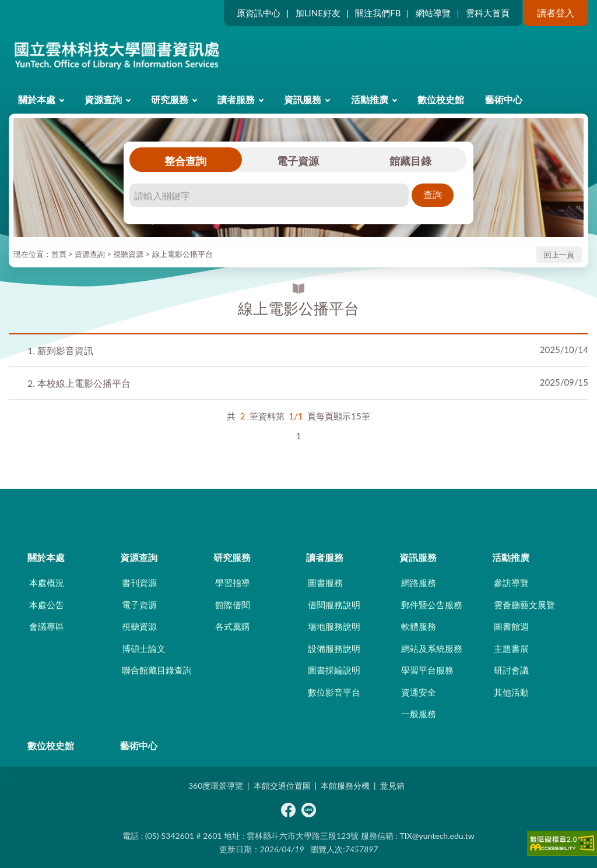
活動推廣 (370, 99)
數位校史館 (441, 99)
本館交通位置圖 (282, 786)
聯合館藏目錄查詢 (157, 670)
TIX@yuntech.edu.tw (437, 836)
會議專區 (47, 626)
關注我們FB (378, 13)
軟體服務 (419, 626)
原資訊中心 (259, 13)
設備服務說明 (334, 648)
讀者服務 (236, 99)
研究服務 (170, 99)
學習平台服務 (427, 670)
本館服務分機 (345, 786)
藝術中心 (504, 99)
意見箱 (392, 786)
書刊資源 (139, 583)
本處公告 (47, 605)
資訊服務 (303, 99)
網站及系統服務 (432, 648)
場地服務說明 (334, 626)
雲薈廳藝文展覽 (524, 605)
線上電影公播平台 (182, 254)
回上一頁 (559, 255)
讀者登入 (556, 13)
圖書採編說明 (334, 670)
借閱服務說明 (334, 605)
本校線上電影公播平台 (79, 383)
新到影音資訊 (60, 350)
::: (6, 10)
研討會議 (511, 670)
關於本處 (37, 99)
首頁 (59, 254)
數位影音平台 (334, 692)
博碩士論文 (144, 648)
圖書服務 (325, 583)
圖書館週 (511, 626)
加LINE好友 (318, 13)
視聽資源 (128, 254)
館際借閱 (233, 605)
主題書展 (511, 648)
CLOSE (298, 509)
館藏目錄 (410, 161)
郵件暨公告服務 (432, 605)
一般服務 (419, 714)
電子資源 (298, 161)
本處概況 (47, 583)
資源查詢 (103, 99)
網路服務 (419, 583)
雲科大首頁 (488, 13)
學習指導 (233, 583)
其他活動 (511, 692)
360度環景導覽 (216, 786)
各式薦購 (233, 626)
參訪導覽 (511, 583)
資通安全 (419, 692)
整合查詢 (185, 161)
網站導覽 (433, 13)
